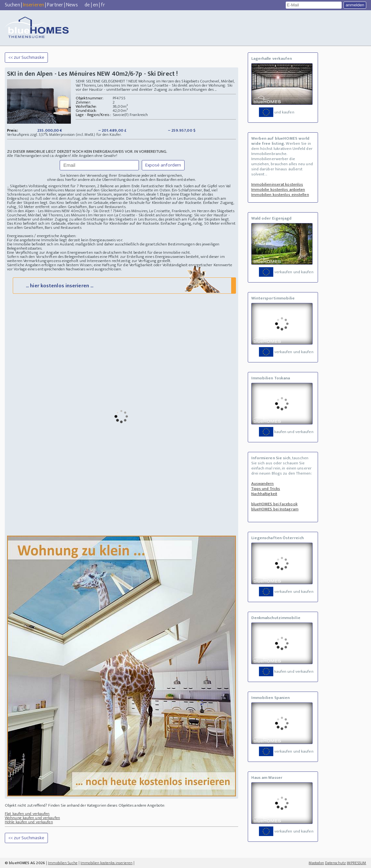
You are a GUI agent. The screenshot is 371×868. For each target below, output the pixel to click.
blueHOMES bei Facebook (274, 504)
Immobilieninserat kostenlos (277, 184)
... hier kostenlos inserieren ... (124, 290)
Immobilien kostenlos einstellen (280, 195)
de (87, 5)
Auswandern (263, 484)
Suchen (12, 5)
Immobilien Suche (63, 863)
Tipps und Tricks (266, 489)
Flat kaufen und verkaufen (27, 819)
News (72, 5)
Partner (55, 5)
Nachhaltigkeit (264, 494)
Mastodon (316, 863)
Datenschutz (335, 863)
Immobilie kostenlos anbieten (278, 190)
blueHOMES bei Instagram (275, 509)
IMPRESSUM (356, 863)
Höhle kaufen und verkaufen (29, 827)
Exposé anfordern (163, 165)
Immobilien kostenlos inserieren (106, 863)
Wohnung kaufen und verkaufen (32, 823)
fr (103, 5)
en (95, 5)
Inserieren (34, 5)
